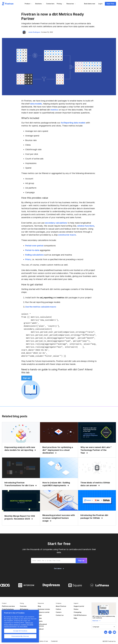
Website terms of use (41, 641)
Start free (110, 4)
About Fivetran (61, 606)
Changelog (77, 612)
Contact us (60, 615)
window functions (86, 226)
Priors (28, 259)
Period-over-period (34, 246)
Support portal (79, 606)
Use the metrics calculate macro (41, 307)
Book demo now (90, 4)
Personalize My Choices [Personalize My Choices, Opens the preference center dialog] (20, 636)
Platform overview (8, 606)
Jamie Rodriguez (34, 32)
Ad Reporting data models (73, 123)
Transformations (8, 609)
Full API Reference (80, 615)
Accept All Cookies (20, 631)
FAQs (75, 618)
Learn (40, 615)
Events (40, 621)
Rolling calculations (34, 255)
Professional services (42, 625)
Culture (58, 609)
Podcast (41, 629)
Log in (100, 4)
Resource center (44, 612)
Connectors (50, 4)
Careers (59, 612)
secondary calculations (56, 223)
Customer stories (44, 609)
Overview (23, 606)
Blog (39, 606)
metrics (54, 110)
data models (36, 104)
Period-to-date (32, 250)
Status (76, 609)
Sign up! (27, 378)
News (40, 618)
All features (24, 609)
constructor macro (67, 235)
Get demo (58, 568)
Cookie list (54, 641)
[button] (28, 4)
